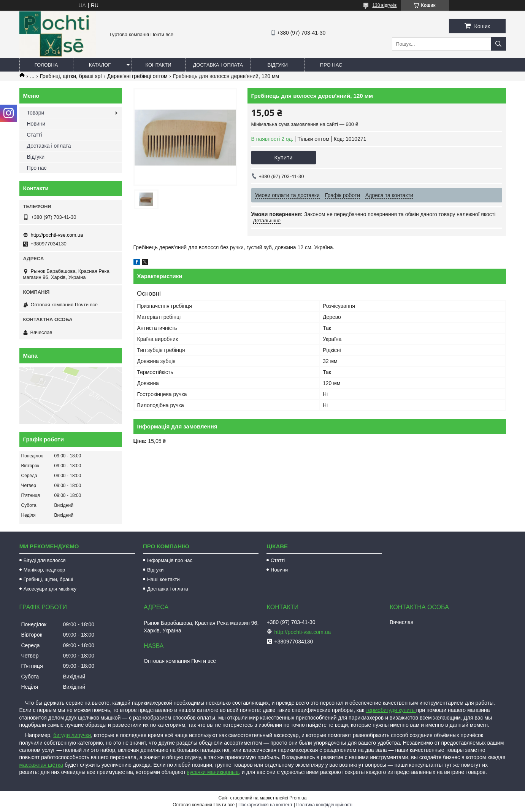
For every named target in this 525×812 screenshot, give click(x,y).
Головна (46, 65)
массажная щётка (41, 765)
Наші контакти (163, 579)
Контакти (159, 65)
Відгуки (277, 65)
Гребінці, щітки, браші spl (71, 76)
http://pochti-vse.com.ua (57, 235)
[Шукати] (498, 44)
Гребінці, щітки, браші (48, 579)
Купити (284, 157)
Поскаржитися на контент (265, 805)
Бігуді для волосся (45, 560)
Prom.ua (298, 798)
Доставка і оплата (218, 65)
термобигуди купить (391, 710)
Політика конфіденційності (324, 805)
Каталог (100, 65)
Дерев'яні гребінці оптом (137, 76)
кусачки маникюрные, (214, 772)
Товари (36, 113)
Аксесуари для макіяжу (50, 589)
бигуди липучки (72, 735)
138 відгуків (384, 5)
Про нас (331, 65)
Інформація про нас (170, 560)
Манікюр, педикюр (44, 570)
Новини (36, 124)
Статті (35, 135)
